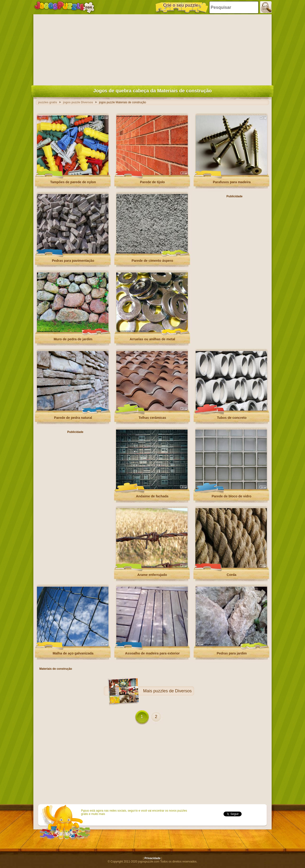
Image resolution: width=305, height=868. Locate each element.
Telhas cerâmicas (152, 418)
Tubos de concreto (232, 418)
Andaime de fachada (152, 496)
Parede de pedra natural (73, 418)
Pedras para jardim (232, 653)
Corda (231, 575)
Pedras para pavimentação (73, 261)
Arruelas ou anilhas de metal (152, 339)
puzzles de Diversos (172, 691)
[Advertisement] (152, 49)
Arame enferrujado (152, 575)
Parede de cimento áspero (152, 261)
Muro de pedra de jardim (73, 339)
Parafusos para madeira (232, 182)
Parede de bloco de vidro (231, 496)
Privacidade (152, 858)
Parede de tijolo (152, 182)
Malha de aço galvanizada (73, 653)
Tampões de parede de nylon (73, 182)
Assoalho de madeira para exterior (152, 653)
